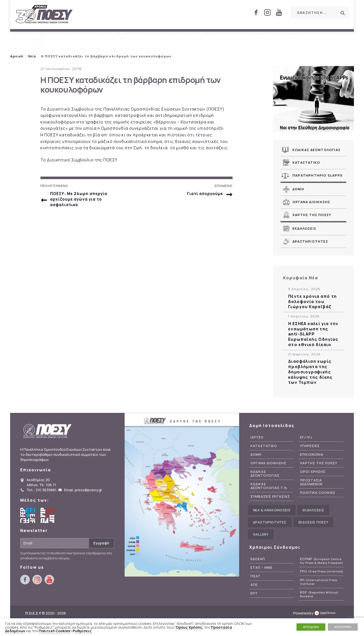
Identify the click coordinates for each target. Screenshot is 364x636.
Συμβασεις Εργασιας (270, 496)
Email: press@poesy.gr (83, 490)
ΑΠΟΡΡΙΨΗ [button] (343, 627)
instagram (267, 12)
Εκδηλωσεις (304, 228)
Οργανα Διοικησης (311, 202)
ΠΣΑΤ (256, 576)
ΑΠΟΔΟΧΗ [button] (311, 627)
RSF (319, 594)
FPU (322, 571)
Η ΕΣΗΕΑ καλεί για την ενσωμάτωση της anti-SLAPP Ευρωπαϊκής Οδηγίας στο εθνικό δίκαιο (313, 334)
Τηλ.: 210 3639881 (41, 490)
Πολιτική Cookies (54, 631)
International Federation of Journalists (48, 515)
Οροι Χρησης (313, 472)
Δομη (200, 39)
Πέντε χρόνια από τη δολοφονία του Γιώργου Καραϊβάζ (313, 302)
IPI (319, 582)
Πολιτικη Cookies (318, 493)
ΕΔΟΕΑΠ (258, 559)
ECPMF (322, 561)
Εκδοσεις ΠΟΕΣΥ (341, 39)
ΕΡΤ (254, 593)
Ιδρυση (56, 39)
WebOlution (326, 613)
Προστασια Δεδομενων (311, 482)
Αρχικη (21, 39)
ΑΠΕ (254, 585)
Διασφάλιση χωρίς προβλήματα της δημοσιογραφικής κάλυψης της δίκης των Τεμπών (310, 372)
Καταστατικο (173, 39)
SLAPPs (138, 39)
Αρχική (17, 56)
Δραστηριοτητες (310, 241)
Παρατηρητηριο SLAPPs (317, 175)
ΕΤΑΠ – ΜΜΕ (261, 568)
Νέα (32, 56)
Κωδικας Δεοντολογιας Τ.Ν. (269, 486)
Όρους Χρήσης (189, 627)
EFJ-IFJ (306, 437)
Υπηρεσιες (274, 39)
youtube (279, 12)
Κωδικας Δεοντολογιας (316, 150)
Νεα (39, 39)
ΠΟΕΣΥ (44, 15)
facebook (256, 12)
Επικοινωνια (312, 454)
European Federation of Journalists (28, 515)
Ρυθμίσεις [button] (82, 631)
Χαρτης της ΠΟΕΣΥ (312, 215)
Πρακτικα (308, 39)
